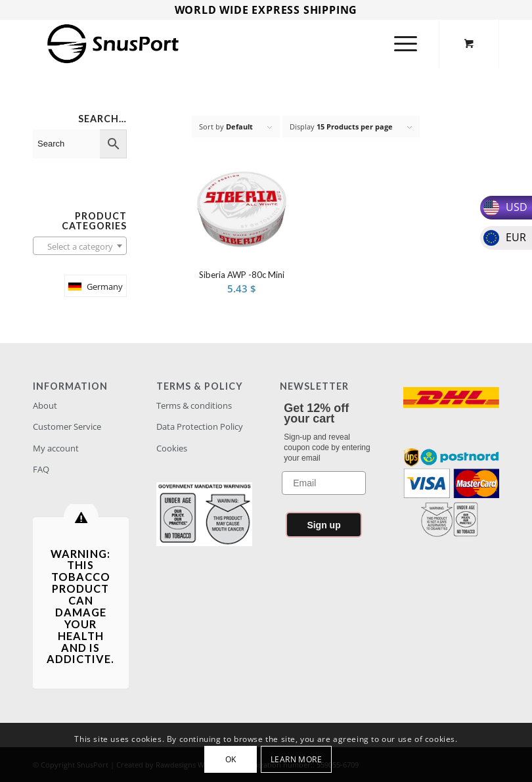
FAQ (41, 469)
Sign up (323, 525)
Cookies (172, 448)
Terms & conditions (194, 405)
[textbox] (80, 246)
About (45, 405)
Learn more (297, 759)
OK (231, 759)
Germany (105, 287)
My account (56, 448)
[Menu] (402, 44)
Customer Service (67, 426)
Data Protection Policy (200, 426)
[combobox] (80, 246)
